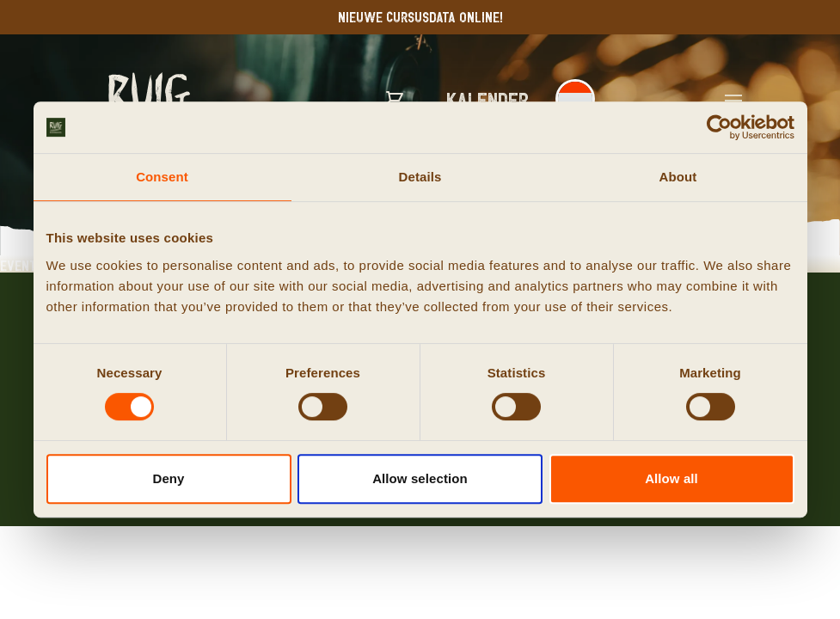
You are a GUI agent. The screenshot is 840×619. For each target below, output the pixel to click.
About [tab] (678, 177)
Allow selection (420, 478)
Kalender (488, 99)
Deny (168, 478)
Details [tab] (420, 177)
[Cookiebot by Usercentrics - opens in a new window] (719, 127)
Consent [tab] (162, 177)
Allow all (671, 478)
